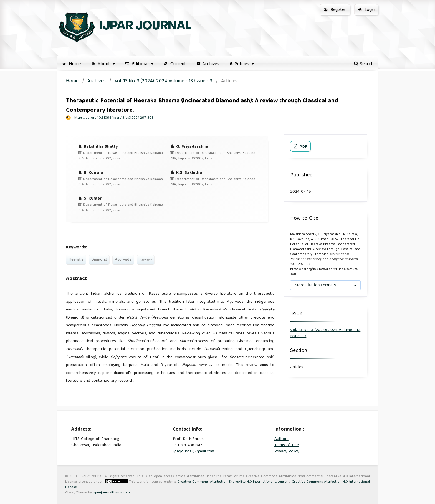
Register (335, 10)
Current (175, 64)
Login (366, 10)
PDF (303, 147)
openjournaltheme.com (111, 493)
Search (364, 64)
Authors (281, 439)
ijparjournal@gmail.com (194, 452)
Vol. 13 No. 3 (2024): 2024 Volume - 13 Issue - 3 (163, 82)
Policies (240, 64)
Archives (208, 64)
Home (72, 64)
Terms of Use (287, 445)
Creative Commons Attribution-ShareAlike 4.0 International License (232, 482)
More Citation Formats (315, 285)
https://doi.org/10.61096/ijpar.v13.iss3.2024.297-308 (114, 118)
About (102, 64)
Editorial (138, 64)
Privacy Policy (287, 452)
